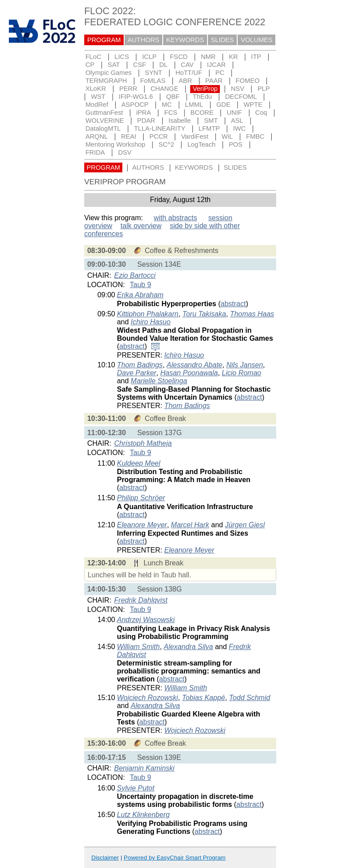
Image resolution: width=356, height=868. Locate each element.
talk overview (141, 226)
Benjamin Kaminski (145, 768)
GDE (223, 105)
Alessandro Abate (195, 365)
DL (163, 65)
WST (98, 97)
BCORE (202, 113)
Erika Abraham (140, 295)
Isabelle (180, 121)
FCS (170, 113)
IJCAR (216, 65)
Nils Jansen (245, 365)
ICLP (150, 57)
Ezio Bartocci (135, 275)
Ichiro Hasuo (151, 322)
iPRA (143, 113)
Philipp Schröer (141, 498)
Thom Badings (140, 365)
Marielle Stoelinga (159, 381)
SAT (114, 65)
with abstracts (176, 218)
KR (233, 57)
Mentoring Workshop (115, 144)
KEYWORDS (185, 40)
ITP (256, 57)
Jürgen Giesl (245, 525)
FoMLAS (153, 81)
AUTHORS (144, 40)
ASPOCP (135, 105)
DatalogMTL (103, 128)
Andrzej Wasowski (146, 620)
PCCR (159, 136)
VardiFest (195, 136)
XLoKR (96, 89)
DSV (125, 152)
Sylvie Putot (136, 788)
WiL (227, 136)
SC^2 (166, 144)
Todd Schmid (250, 698)
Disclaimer (105, 858)
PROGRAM (104, 40)
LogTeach (202, 144)
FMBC (255, 136)
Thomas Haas (252, 314)
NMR (208, 57)
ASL (237, 121)
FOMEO (248, 81)
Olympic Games (109, 73)
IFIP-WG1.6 (136, 97)
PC (220, 73)
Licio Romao (241, 373)
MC (167, 105)
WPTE (253, 105)
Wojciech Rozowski (148, 698)
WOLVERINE (105, 121)
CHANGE (165, 89)
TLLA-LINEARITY (160, 128)
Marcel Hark (190, 525)
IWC (240, 128)
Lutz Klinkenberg (143, 815)
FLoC (94, 57)
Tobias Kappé (203, 698)
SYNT (154, 73)
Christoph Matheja (143, 443)
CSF (139, 65)
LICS (122, 57)
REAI (129, 136)
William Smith (139, 647)
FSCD (179, 57)
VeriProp (205, 89)
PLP (264, 89)
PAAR (214, 81)
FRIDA (95, 152)
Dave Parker (137, 373)
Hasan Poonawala (189, 373)
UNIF (235, 113)
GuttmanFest (104, 113)
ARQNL (97, 136)
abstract (233, 304)
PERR (128, 89)
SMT (211, 121)
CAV (187, 65)
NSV (238, 89)
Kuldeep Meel (139, 463)
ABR (185, 81)
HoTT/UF (189, 73)
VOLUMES (257, 40)
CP (90, 65)
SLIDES (223, 40)
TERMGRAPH (106, 81)
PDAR (146, 121)
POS (236, 144)
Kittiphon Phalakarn (148, 314)
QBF (173, 97)
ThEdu (202, 97)
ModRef (97, 105)
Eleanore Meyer (142, 525)
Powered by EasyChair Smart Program (175, 858)
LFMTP (209, 128)
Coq (261, 113)
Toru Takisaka (204, 314)
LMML (194, 105)
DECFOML (241, 97)
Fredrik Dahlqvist (141, 600)
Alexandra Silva (188, 647)
